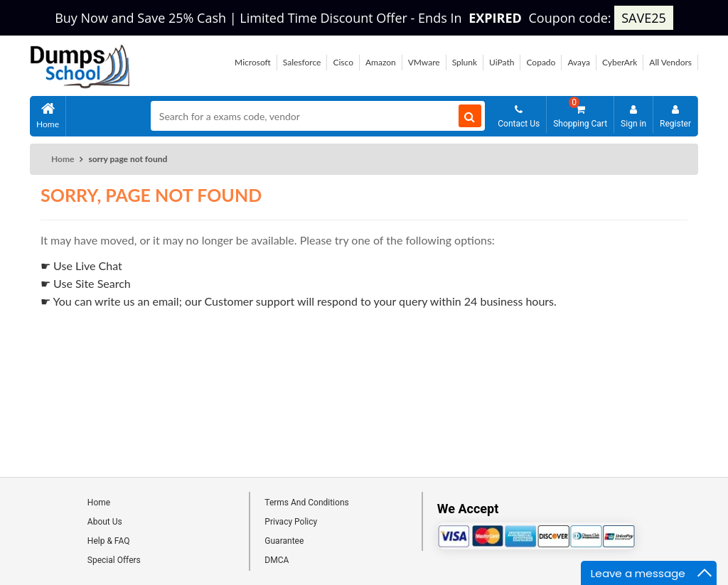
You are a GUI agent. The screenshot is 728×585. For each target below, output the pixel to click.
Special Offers (114, 560)
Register (675, 117)
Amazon (381, 62)
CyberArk (620, 62)
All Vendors (670, 62)
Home (48, 117)
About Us (105, 522)
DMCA (277, 560)
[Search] (470, 116)
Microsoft (253, 62)
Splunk (465, 62)
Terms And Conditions (306, 503)
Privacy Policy (291, 522)
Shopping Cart (580, 113)
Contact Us (519, 117)
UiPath (502, 62)
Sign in (633, 117)
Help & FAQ (109, 541)
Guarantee (284, 541)
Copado (541, 62)
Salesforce (302, 62)
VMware (424, 62)
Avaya (579, 62)
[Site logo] (80, 84)
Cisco (343, 62)
